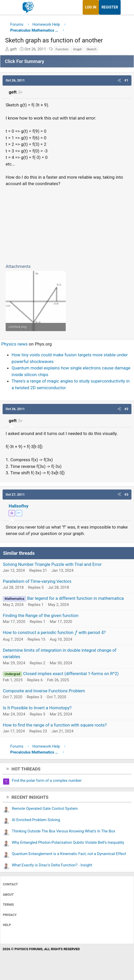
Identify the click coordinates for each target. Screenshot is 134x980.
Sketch (92, 49)
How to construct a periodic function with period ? (54, 632)
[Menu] (10, 7)
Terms (8, 905)
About (8, 895)
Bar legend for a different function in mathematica (75, 598)
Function (62, 49)
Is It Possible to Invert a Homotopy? (37, 708)
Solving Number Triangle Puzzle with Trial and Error (52, 564)
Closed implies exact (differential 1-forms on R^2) (71, 674)
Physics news (15, 344)
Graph (77, 49)
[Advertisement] (67, 224)
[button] (119, 80)
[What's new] (126, 7)
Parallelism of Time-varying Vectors (37, 581)
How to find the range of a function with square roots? (55, 725)
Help (7, 925)
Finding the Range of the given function (41, 615)
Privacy (10, 915)
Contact (10, 884)
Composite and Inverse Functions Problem (44, 691)
